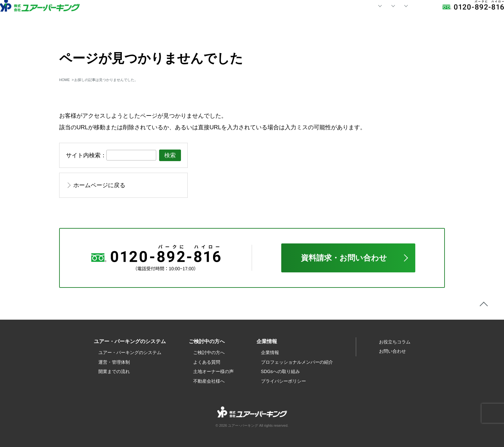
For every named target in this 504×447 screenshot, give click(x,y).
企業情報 (270, 352)
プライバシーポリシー (283, 381)
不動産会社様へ (209, 381)
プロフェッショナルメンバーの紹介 (297, 362)
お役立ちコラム (395, 342)
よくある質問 (207, 362)
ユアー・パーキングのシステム (130, 352)
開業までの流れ (114, 371)
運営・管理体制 (114, 362)
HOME (196, 16)
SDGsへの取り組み (280, 371)
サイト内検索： (86, 155)
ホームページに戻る (99, 185)
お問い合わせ (395, 16)
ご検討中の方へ (209, 352)
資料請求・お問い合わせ (344, 258)
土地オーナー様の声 (213, 371)
